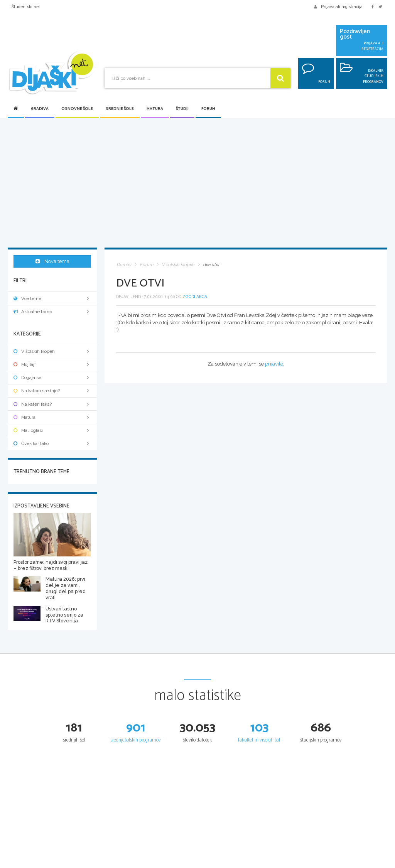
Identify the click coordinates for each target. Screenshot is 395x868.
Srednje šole (120, 109)
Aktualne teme (52, 311)
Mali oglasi (52, 430)
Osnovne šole (77, 109)
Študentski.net (26, 7)
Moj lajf (52, 364)
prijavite (274, 364)
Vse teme (52, 298)
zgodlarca (195, 297)
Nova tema (52, 262)
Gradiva (40, 109)
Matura (155, 109)
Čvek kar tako (52, 443)
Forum (208, 109)
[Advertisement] (197, 184)
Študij (182, 109)
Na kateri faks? (52, 403)
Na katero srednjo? (52, 390)
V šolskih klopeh (52, 351)
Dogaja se (52, 377)
